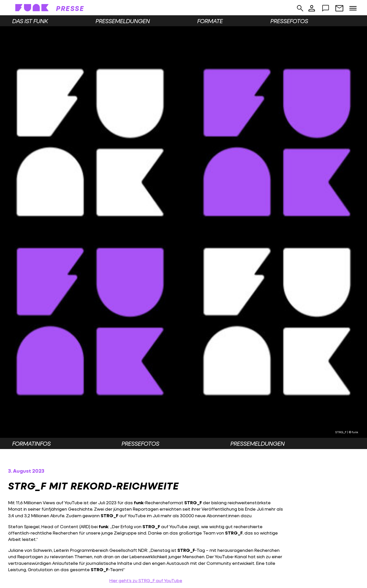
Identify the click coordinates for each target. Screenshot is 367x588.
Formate (210, 21)
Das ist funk (30, 21)
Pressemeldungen (123, 21)
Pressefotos (289, 21)
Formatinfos (31, 443)
